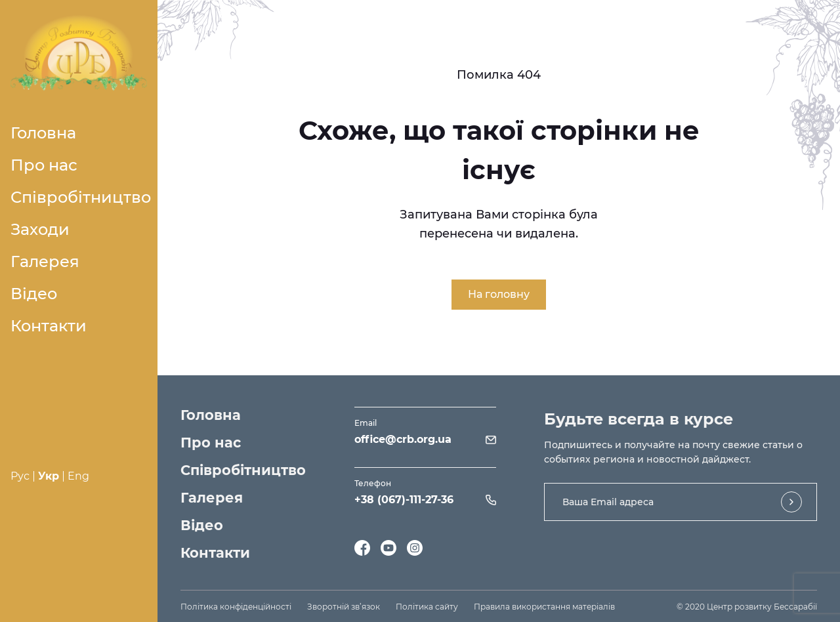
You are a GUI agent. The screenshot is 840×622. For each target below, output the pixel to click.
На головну (499, 294)
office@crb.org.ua (403, 439)
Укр (49, 476)
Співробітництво (81, 197)
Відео (34, 294)
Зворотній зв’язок (344, 607)
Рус (20, 476)
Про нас (44, 165)
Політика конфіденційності (236, 607)
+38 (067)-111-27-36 (404, 500)
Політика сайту (427, 607)
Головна (43, 133)
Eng (78, 476)
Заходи (40, 229)
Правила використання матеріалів (544, 607)
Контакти (49, 326)
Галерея (45, 261)
